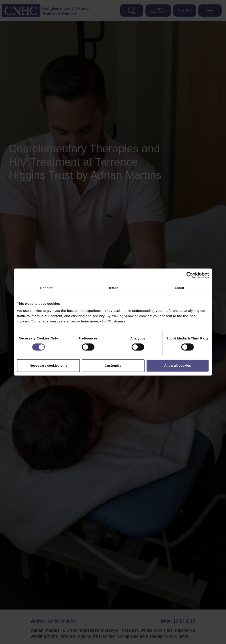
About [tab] (179, 288)
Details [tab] (113, 288)
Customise (113, 365)
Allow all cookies (178, 365)
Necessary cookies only (48, 365)
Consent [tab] (47, 288)
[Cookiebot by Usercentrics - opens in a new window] (190, 275)
